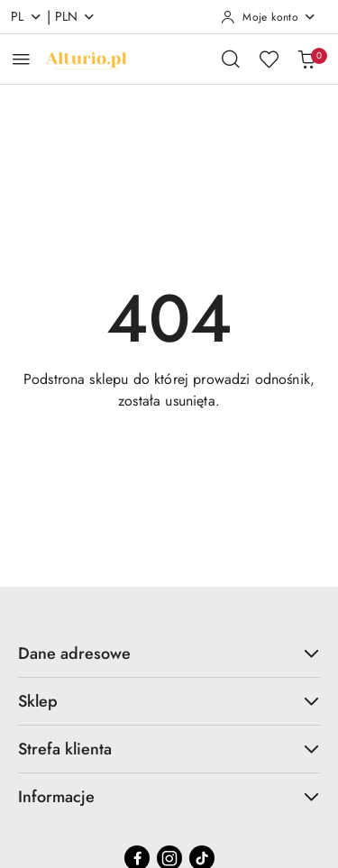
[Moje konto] (269, 17)
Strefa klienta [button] (169, 749)
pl (27, 16)
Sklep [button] (169, 701)
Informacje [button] (169, 797)
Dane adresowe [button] (169, 653)
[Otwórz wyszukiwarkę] (231, 59)
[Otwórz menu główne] (21, 59)
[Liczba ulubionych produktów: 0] (269, 59)
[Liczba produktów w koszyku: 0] (306, 59)
